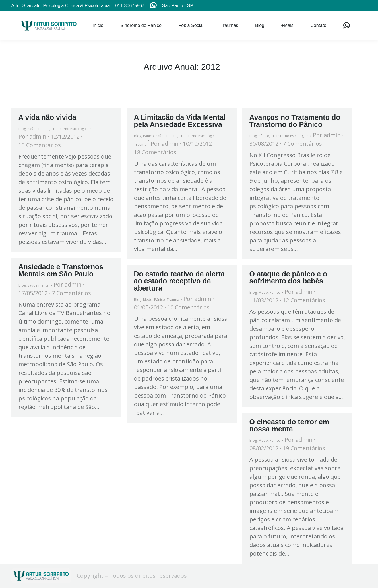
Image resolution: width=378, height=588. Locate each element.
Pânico (148, 136)
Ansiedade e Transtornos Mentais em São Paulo (61, 270)
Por (32, 136)
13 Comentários (40, 145)
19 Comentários (304, 448)
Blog (22, 129)
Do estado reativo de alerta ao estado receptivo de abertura (179, 281)
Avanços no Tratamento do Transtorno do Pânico (295, 121)
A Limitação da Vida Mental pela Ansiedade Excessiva (180, 121)
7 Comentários (302, 144)
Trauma (140, 144)
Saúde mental (39, 129)
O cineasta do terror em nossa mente (289, 425)
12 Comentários (304, 300)
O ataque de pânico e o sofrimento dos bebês (288, 277)
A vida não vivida (47, 117)
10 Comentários (188, 307)
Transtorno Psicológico (70, 129)
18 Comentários (155, 152)
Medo (148, 300)
